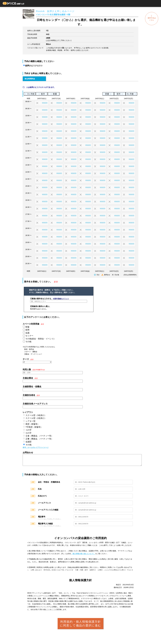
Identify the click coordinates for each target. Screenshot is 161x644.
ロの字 (29, 433)
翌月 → (120, 94)
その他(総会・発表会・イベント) (40, 339)
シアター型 (30, 421)
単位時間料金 (30, 79)
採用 (27, 330)
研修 (27, 327)
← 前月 (42, 94)
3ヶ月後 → (131, 94)
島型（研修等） (32, 424)
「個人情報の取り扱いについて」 (83, 556)
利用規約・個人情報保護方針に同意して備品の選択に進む (81, 626)
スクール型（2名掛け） (36, 418)
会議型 (29, 442)
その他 (28, 342)
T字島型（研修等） (34, 427)
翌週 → (108, 94)
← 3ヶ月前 (30, 94)
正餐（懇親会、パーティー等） (39, 439)
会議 (27, 333)
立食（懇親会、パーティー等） (39, 436)
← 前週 (54, 94)
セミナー (29, 336)
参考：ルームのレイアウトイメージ (36, 447)
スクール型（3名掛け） (36, 415)
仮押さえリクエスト (34, 66)
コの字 (29, 430)
